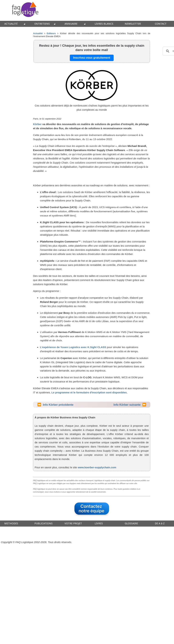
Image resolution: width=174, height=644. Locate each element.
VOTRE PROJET (73, 524)
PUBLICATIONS (43, 524)
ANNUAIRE (71, 24)
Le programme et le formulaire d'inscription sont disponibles (89, 392)
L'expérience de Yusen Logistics (60, 347)
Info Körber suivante (127, 405)
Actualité (38, 33)
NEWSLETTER (133, 24)
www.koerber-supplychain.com (97, 467)
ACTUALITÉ (11, 24)
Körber (37, 124)
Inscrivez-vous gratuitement (92, 58)
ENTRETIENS (42, 24)
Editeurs (51, 33)
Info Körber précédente (58, 405)
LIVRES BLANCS (104, 24)
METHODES (11, 524)
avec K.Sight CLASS (93, 347)
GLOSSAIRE (131, 524)
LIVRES (99, 524)
